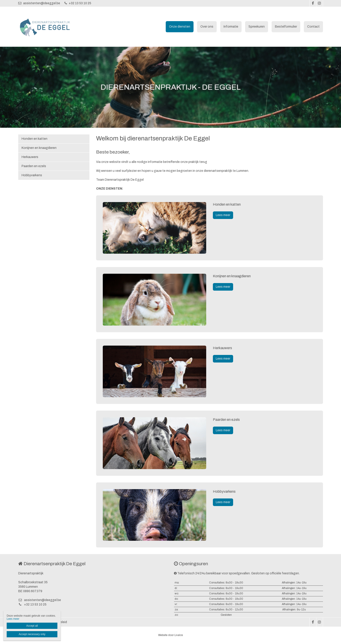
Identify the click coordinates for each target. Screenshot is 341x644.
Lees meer (223, 215)
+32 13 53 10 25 (78, 3)
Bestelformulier (286, 27)
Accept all (32, 626)
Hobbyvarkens (32, 175)
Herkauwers (30, 157)
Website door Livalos (170, 635)
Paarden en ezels (34, 166)
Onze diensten (180, 27)
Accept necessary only (32, 634)
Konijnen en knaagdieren (39, 148)
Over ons (207, 27)
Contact (313, 27)
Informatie (231, 27)
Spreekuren (257, 27)
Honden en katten (34, 139)
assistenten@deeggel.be (39, 3)
